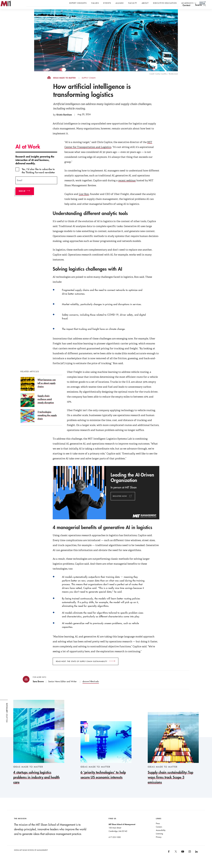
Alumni (120, 3)
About (145, 3)
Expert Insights (78, 3)
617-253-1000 (115, 843)
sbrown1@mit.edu (91, 688)
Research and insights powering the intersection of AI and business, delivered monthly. (35, 166)
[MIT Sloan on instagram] (189, 859)
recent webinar (127, 187)
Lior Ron (84, 200)
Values (95, 3)
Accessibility (161, 836)
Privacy (159, 843)
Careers (159, 833)
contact (187, 11)
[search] (200, 11)
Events (107, 3)
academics (188, 3)
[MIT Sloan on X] (176, 859)
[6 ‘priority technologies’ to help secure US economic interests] (106, 757)
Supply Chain (89, 84)
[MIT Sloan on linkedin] (196, 859)
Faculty (133, 3)
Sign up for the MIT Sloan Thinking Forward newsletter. (105, 11)
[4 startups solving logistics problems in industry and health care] (39, 748)
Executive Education (165, 3)
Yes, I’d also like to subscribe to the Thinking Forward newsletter (38, 177)
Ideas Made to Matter (64, 84)
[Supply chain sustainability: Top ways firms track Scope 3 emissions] (173, 754)
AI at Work (28, 153)
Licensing (159, 840)
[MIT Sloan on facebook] (169, 859)
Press (158, 830)
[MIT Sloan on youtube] (182, 859)
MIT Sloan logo (8, 15)
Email (20, 186)
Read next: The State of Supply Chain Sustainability (82, 668)
